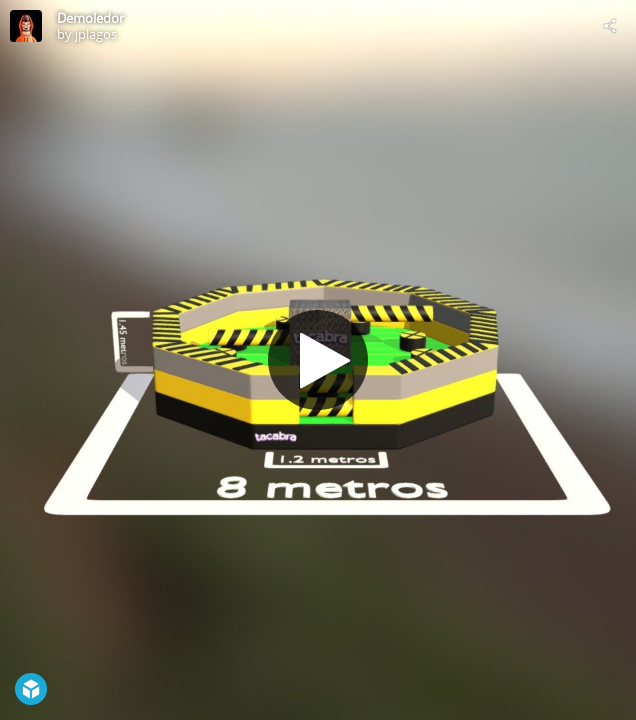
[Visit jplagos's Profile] (26, 26)
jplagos (96, 34)
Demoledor (90, 18)
